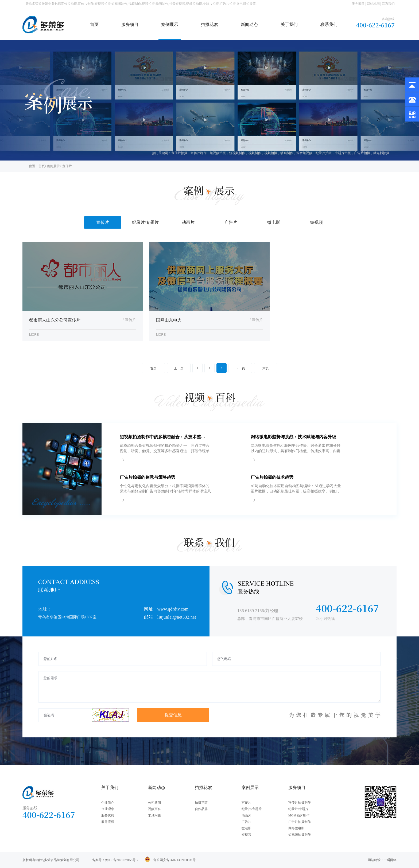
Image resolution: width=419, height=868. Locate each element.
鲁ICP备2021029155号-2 (122, 860)
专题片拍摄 (343, 153)
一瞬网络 (390, 860)
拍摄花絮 (210, 24)
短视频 (246, 835)
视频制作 (255, 153)
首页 (94, 24)
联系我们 (388, 4)
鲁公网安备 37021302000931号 (175, 860)
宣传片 (246, 803)
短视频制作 (237, 153)
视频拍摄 (271, 153)
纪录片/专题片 (252, 809)
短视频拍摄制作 (300, 835)
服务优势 (108, 815)
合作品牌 (201, 809)
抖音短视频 (304, 153)
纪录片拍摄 (324, 153)
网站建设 (374, 860)
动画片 (246, 815)
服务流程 (108, 822)
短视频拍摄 (218, 153)
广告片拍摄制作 (300, 822)
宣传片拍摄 (179, 153)
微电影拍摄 (381, 153)
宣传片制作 (199, 153)
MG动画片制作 (299, 815)
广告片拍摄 (362, 153)
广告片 (246, 822)
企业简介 (108, 803)
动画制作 (287, 153)
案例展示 (170, 24)
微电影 (246, 828)
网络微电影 (296, 828)
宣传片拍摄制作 (300, 803)
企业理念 (108, 809)
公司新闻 (154, 803)
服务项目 (358, 4)
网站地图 (373, 4)
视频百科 (154, 809)
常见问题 (154, 815)
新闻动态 (249, 24)
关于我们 (289, 24)
